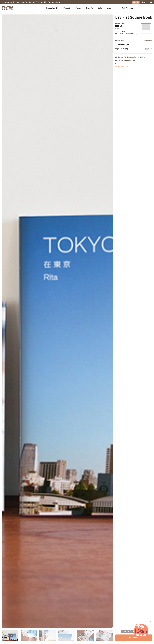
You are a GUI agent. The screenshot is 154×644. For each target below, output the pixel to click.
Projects (90, 8)
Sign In (144, 2)
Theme (78, 8)
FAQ (151, 2)
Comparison (148, 40)
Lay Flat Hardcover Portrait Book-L (133, 57)
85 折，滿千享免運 (122, 66)
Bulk (100, 8)
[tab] (67, 8)
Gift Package (131, 60)
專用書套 (122, 60)
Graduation (52, 8)
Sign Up (136, 2)
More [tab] (109, 8)
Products (67, 8)
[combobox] (134, 44)
